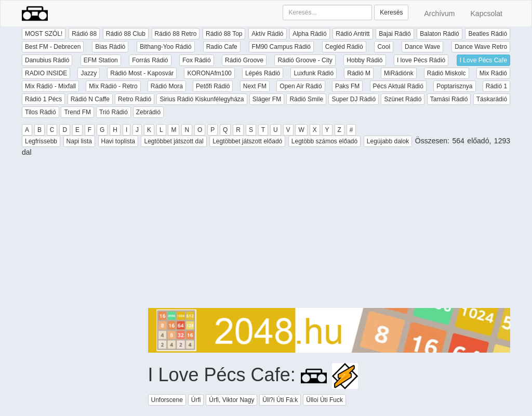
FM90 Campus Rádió (281, 47)
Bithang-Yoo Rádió (166, 47)
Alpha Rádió (309, 34)
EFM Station (101, 60)
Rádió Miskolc (447, 73)
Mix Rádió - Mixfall (50, 86)
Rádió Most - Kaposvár (142, 73)
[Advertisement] (329, 235)
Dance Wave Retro (481, 47)
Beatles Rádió (488, 34)
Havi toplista (118, 141)
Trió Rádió (114, 112)
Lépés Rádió (263, 73)
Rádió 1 (496, 86)
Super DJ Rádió (354, 99)
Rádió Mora (167, 86)
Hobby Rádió (364, 60)
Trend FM (77, 112)
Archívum (439, 14)
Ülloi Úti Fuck (324, 400)
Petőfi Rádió (213, 86)
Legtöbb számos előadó (324, 141)
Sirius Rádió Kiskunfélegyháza (202, 99)
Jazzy (89, 73)
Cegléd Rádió (344, 47)
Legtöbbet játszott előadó (247, 141)
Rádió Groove (244, 60)
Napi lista (79, 141)
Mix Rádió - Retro (113, 86)
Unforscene (167, 400)
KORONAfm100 (209, 73)
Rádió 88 (84, 34)
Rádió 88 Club (126, 34)
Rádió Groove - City (305, 60)
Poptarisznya (454, 86)
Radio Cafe (222, 47)
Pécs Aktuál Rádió (398, 86)
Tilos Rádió (41, 112)
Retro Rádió (135, 99)
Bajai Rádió (395, 34)
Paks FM (347, 86)
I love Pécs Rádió (421, 60)
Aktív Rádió (267, 34)
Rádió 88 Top (224, 34)
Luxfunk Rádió (314, 73)
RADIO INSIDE (46, 73)
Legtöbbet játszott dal (174, 141)
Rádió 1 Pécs (43, 99)
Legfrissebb (41, 141)
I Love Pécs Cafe (483, 60)
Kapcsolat (487, 14)
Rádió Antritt (353, 34)
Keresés (391, 12)
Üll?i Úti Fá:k (280, 400)
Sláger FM (267, 99)
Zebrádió (148, 112)
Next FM (255, 86)
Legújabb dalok (388, 141)
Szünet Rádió (403, 99)
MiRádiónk (399, 73)
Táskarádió (492, 99)
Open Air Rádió (301, 86)
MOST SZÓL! (44, 34)
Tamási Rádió (449, 99)
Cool (384, 47)
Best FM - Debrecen (53, 47)
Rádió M (359, 73)
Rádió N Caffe (90, 99)
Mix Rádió (493, 73)
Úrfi (196, 400)
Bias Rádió (110, 47)
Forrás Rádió (150, 60)
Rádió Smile (306, 99)
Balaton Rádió (439, 34)
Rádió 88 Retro (176, 34)
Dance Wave (422, 47)
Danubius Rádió (47, 60)
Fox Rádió (197, 60)
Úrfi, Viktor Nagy (231, 400)
